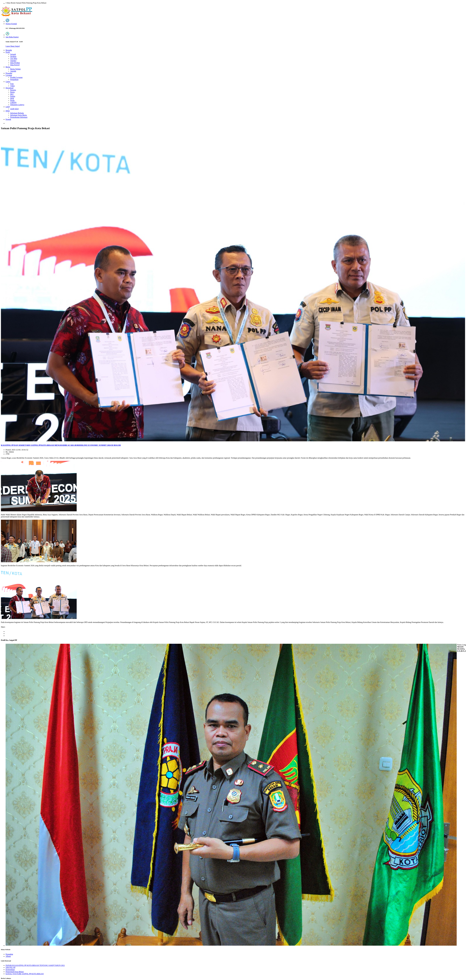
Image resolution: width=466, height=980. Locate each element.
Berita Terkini (15, 69)
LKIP (8, 107)
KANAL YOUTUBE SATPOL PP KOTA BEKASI (25, 974)
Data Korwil (15, 65)
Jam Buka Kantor (12, 37)
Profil (8, 52)
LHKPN (13, 103)
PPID (8, 111)
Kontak (8, 119)
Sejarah (13, 54)
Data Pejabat (15, 63)
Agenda (13, 71)
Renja (12, 92)
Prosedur (9, 73)
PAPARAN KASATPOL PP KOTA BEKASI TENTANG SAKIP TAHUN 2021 (35, 965)
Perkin (13, 96)
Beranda (9, 50)
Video (12, 86)
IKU (12, 94)
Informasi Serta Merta (18, 115)
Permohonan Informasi (19, 117)
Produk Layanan (16, 77)
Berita (8, 67)
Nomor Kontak (11, 24)
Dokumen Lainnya (17, 105)
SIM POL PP (10, 967)
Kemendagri (10, 970)
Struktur (13, 56)
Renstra (13, 90)
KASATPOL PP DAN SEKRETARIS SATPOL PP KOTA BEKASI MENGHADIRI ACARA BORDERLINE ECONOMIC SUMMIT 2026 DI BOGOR (61, 445)
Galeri (8, 82)
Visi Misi (14, 59)
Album (8, 956)
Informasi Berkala (17, 113)
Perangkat (9, 954)
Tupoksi (13, 61)
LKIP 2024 (14, 109)
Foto (12, 84)
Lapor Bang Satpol (13, 46)
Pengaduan (14, 79)
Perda (12, 100)
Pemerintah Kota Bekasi (15, 972)
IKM (12, 98)
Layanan (9, 75)
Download (9, 88)
